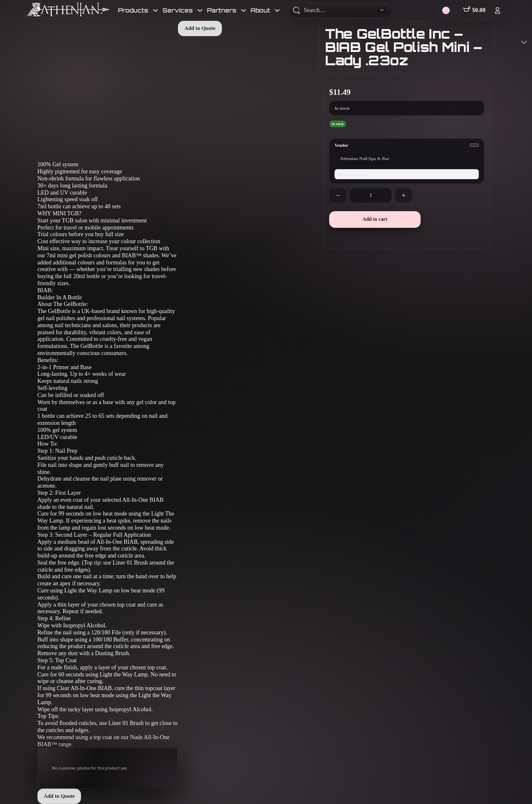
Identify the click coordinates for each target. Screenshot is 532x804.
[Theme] (446, 10)
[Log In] (498, 10)
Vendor (341, 145)
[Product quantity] (371, 195)
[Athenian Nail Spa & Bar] (68, 10)
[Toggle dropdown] (155, 10)
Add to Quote (59, 796)
